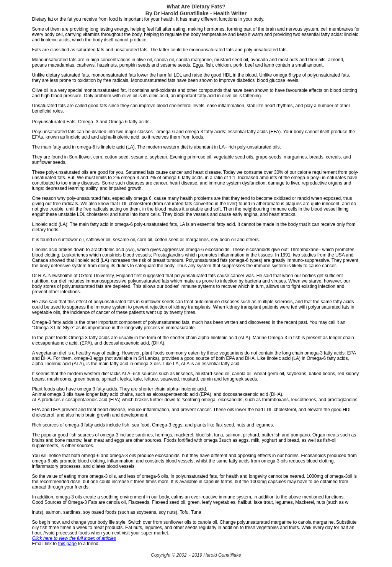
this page (68, 544)
